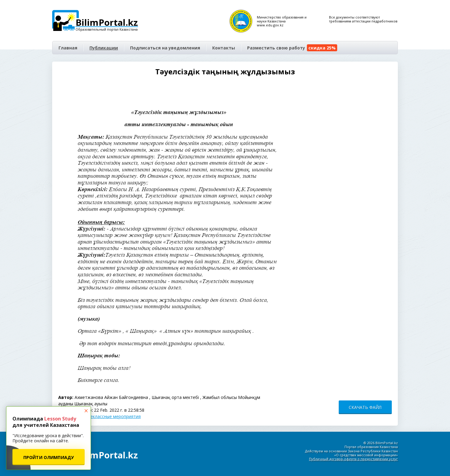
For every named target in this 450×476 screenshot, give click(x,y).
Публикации (104, 48)
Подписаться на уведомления (165, 48)
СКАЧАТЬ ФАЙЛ (365, 407)
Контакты (224, 48)
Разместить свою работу (292, 48)
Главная (68, 48)
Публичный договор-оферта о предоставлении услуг (353, 459)
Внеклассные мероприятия (113, 416)
